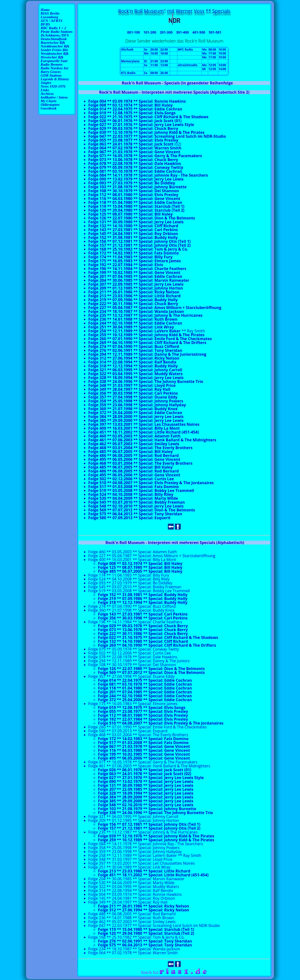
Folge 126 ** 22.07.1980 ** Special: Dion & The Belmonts (142, 218)
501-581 (215, 32)
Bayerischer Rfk (53, 43)
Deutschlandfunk (54, 39)
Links (45, 90)
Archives (47, 94)
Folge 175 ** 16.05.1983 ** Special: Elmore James (135, 261)
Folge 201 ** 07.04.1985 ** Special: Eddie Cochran (135, 276)
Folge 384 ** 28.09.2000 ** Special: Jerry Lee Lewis (136, 417)
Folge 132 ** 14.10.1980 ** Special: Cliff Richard (133, 226)
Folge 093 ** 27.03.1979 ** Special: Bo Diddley (132, 183)
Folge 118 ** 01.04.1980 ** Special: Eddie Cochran (135, 202)
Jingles (46, 83)
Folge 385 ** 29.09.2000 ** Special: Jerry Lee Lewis (136, 420)
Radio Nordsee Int (54, 68)
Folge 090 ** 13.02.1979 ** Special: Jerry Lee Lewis (136, 179)
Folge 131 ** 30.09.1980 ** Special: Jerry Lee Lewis (136, 222)
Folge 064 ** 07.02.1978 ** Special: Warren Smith (135, 148)
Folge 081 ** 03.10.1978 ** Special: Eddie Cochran (135, 171)
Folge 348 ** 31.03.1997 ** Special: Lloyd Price (132, 385)
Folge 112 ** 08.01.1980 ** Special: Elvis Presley (133, 195)
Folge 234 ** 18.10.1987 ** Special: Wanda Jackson (136, 311)
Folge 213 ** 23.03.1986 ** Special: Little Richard (134, 296)
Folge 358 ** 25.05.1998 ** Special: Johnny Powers (136, 401)
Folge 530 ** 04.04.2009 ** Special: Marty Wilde (133, 498)
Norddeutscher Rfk (55, 46)
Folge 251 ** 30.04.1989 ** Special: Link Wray (131, 327)
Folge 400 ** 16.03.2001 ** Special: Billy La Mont (134, 428)
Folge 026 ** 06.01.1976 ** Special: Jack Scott (141, 770)
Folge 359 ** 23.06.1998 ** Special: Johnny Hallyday (137, 405)
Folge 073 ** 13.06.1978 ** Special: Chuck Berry (133, 160)
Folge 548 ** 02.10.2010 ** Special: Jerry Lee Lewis (136, 506)
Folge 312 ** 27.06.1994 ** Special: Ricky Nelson (134, 358)
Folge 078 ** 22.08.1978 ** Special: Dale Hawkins (135, 163)
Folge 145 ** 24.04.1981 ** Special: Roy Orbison (133, 234)
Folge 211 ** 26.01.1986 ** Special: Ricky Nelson (134, 292)
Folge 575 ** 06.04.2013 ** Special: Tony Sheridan (135, 514)
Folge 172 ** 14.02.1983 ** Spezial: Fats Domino (133, 253)
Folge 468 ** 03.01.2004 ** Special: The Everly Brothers (140, 448)
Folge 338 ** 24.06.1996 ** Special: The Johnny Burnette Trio (146, 381)
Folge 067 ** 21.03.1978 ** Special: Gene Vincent (134, 152)
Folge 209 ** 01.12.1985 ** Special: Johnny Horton (136, 288)
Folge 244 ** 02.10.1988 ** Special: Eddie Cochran (135, 323)
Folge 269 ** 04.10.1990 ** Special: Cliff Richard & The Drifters (147, 343)
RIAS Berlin (50, 13)
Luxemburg (49, 17)
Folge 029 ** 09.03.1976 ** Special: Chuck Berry (133, 128)
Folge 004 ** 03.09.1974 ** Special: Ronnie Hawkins (135, 894)
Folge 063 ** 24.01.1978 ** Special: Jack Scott (131, 144)
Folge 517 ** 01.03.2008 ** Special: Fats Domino (134, 487)
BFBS (45, 24)
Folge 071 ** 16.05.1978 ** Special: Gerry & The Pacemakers (145, 156)
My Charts (49, 101)
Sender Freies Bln (54, 50)
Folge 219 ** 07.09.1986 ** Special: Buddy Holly (133, 300)
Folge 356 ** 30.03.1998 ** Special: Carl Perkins (133, 393)
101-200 (150, 32)
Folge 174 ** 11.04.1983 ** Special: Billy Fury (130, 257)
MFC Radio (185, 50)
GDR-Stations (51, 75)
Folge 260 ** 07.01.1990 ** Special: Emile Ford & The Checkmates (150, 339)
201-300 (166, 32)
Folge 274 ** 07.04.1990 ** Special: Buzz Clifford (134, 346)
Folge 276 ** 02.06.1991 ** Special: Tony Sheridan (135, 350)
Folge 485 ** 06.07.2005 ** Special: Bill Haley (130, 452)
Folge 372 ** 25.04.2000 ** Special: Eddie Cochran (135, 413)
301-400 (182, 32)
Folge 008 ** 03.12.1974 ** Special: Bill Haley (130, 105)
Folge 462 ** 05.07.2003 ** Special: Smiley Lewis (134, 444)
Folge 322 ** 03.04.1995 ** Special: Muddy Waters (135, 374)
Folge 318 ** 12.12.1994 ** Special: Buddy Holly (133, 366)
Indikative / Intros (54, 97)
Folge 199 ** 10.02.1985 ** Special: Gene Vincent (134, 272)
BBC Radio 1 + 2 (53, 28)
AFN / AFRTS (51, 21)
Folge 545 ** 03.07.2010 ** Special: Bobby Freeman (137, 502)
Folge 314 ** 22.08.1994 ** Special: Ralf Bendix (132, 362)
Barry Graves (51, 72)
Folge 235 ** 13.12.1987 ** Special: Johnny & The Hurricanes (145, 315)
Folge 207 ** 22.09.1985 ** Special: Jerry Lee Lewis (136, 284)
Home (45, 10)
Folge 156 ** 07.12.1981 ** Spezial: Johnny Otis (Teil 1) (139, 241)
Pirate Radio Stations (57, 32)
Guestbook (49, 108)
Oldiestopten (50, 105)
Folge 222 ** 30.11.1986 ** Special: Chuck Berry (133, 304)
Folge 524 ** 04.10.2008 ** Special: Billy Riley (131, 494)
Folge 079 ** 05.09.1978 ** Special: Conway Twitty (136, 167)
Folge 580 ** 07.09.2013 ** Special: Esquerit (129, 518)
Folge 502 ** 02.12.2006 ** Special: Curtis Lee (131, 479)
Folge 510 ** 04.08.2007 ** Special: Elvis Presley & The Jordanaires (151, 483)
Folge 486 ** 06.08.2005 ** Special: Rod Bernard (133, 455)
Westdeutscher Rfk (55, 54)
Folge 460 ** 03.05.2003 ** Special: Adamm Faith (134, 436)
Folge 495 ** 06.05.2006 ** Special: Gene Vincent (134, 459)
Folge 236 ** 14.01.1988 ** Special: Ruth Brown (133, 319)
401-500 (199, 32)
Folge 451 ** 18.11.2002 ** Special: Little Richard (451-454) (144, 432)
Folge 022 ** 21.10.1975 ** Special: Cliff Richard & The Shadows (148, 117)
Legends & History (55, 79)
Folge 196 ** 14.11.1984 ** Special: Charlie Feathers (137, 269)
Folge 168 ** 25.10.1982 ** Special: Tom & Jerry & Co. (138, 249)
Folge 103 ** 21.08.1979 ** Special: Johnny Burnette (137, 187)
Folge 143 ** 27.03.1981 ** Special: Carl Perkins (133, 230)
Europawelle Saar (54, 61)
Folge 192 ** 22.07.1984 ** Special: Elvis (126, 265)
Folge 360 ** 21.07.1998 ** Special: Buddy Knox (133, 409)
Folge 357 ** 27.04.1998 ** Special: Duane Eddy (133, 397)
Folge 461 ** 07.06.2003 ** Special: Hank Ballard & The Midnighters (152, 440)
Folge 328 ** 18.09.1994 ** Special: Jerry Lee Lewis (136, 378)
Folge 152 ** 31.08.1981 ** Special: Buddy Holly (133, 237)
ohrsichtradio (188, 65)
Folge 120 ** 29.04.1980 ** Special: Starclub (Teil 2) (136, 210)
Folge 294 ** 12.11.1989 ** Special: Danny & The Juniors (141, 354)
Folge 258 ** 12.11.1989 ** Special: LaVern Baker (134, 331)
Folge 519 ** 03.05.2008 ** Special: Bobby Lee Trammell (141, 490)
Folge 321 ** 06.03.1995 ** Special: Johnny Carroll (135, 370)
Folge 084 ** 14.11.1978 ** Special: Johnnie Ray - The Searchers (148, 175)
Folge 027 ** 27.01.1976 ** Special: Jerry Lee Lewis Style (141, 125)
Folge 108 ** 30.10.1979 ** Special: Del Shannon (134, 191)
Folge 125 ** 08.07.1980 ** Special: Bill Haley (130, 214)
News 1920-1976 (53, 86)
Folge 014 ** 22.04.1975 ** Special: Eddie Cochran (135, 109)
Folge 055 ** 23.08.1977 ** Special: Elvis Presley (133, 140)
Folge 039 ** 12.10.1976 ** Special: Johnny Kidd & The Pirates (146, 132)
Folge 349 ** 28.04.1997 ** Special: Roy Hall (129, 389)
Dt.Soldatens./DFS (55, 35)
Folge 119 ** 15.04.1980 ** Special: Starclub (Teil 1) (136, 206)
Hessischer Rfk (52, 57)
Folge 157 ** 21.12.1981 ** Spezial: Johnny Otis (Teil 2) (139, 245)
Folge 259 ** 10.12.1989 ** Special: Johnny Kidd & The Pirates (146, 335)
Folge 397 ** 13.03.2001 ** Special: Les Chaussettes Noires (144, 424)
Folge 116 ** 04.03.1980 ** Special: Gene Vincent (134, 199)
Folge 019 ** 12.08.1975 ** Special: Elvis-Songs (132, 113)
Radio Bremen (52, 64)
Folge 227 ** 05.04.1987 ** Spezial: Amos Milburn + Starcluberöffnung (155, 308)
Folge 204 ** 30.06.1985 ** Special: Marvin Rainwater (139, 280)
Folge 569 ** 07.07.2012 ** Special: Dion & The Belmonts (142, 510)
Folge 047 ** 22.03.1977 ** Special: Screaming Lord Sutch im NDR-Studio (157, 136)
